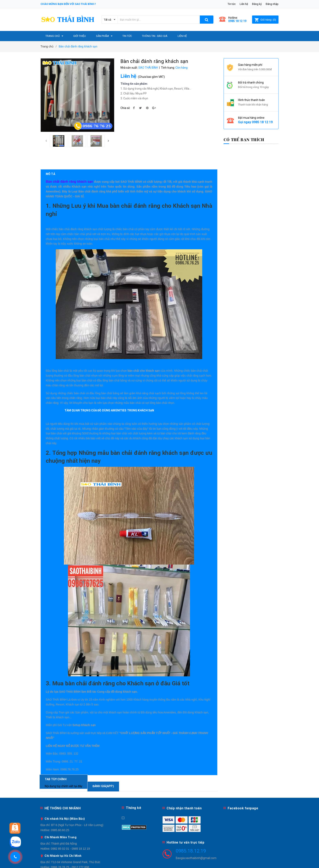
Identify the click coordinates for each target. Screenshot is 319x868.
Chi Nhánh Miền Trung (61, 820)
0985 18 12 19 (237, 21)
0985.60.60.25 (60, 813)
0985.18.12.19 (191, 834)
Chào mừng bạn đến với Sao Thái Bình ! (68, 4)
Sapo (193, 862)
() (265, 20)
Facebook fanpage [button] (243, 791)
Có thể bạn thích (244, 140)
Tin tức (232, 4)
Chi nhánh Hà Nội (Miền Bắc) (65, 801)
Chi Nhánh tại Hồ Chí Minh (63, 838)
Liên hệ (244, 4)
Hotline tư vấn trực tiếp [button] (185, 825)
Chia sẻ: (125, 108)
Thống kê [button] (134, 791)
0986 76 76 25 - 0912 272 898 (70, 850)
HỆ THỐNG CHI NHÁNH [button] (63, 791)
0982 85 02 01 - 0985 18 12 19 (70, 831)
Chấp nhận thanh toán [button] (184, 791)
